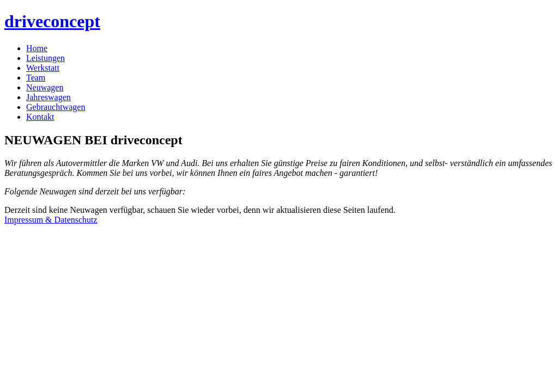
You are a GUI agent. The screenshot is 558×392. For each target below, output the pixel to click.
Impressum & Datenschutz (51, 220)
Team (36, 78)
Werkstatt (43, 68)
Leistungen (46, 58)
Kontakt (40, 117)
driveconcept (52, 21)
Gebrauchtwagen (56, 107)
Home (37, 48)
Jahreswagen (48, 97)
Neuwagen (45, 87)
